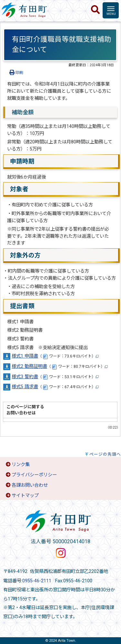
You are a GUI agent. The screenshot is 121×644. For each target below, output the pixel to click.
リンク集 (21, 465)
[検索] (95, 10)
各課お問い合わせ (30, 485)
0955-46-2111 (37, 581)
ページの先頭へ (105, 454)
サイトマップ (25, 496)
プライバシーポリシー (34, 475)
